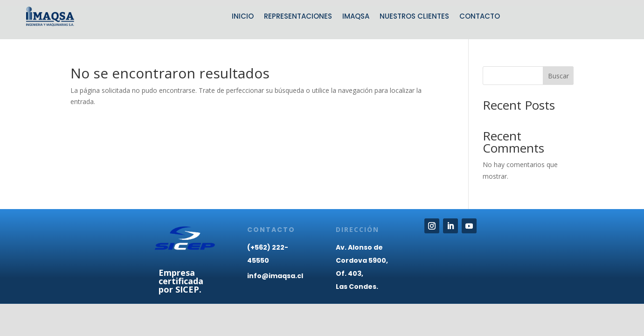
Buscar (558, 76)
